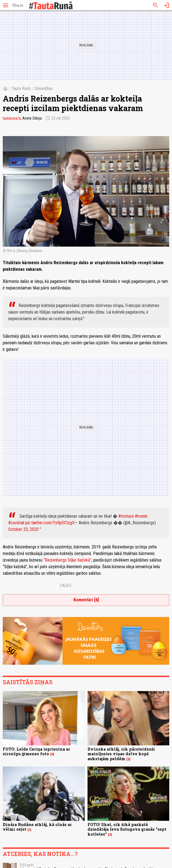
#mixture (126, 516)
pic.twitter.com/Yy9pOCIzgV (50, 523)
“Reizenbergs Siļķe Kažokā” (67, 560)
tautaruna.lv (12, 118)
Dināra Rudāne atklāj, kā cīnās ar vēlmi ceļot (37, 827)
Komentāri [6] (86, 600)
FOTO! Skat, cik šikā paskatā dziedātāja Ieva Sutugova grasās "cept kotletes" (127, 829)
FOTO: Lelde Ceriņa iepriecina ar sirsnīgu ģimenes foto (36, 751)
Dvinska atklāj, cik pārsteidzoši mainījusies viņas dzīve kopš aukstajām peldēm (121, 754)
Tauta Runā (21, 88)
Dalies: (66, 585)
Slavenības (44, 88)
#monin (141, 516)
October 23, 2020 (23, 529)
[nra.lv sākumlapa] (18, 5)
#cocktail (16, 523)
